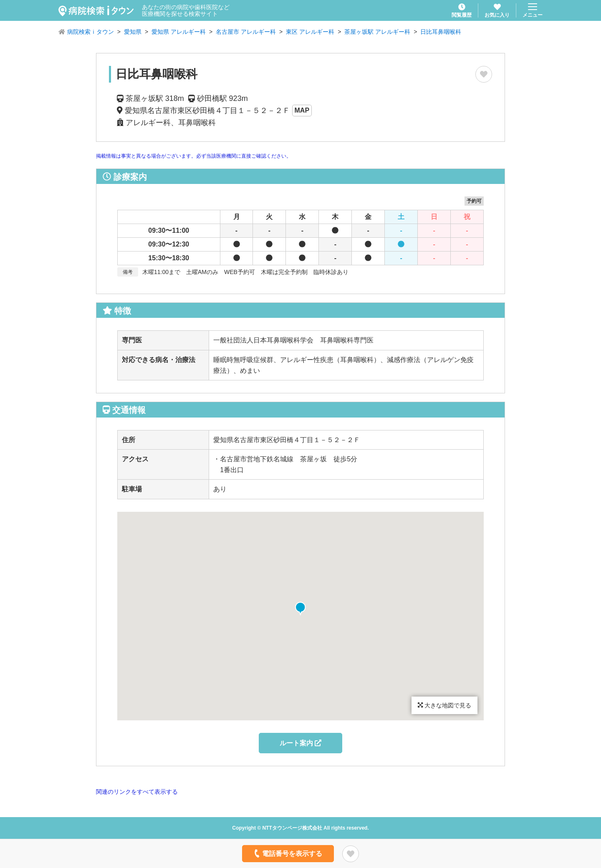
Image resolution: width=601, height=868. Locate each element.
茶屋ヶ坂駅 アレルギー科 (377, 32)
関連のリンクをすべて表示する (137, 792)
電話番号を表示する (287, 853)
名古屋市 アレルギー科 (246, 32)
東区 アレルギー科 (310, 32)
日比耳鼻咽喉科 (441, 32)
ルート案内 (300, 743)
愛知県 (133, 32)
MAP (302, 110)
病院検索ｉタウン (91, 32)
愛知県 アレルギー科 (179, 32)
